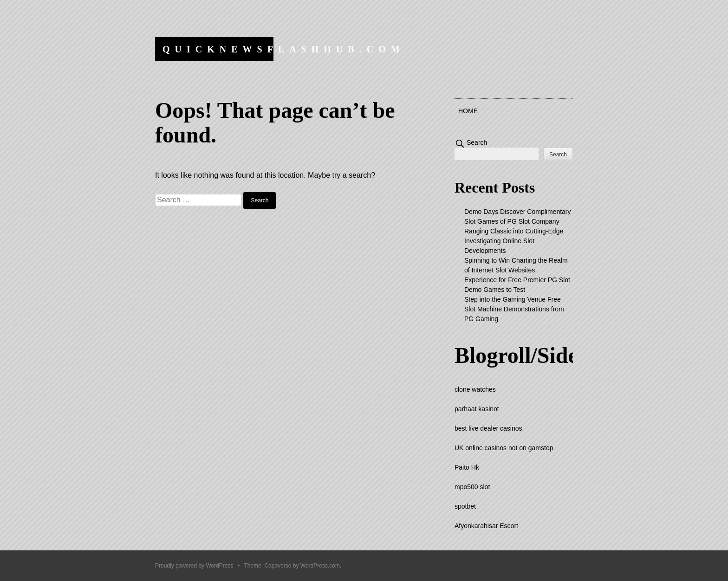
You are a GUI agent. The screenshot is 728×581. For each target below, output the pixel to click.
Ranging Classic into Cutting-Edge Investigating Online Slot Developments (514, 241)
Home (468, 111)
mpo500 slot (472, 487)
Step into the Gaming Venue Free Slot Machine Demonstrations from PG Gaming (514, 309)
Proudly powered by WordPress (194, 566)
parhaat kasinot (477, 409)
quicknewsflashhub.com (284, 49)
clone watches (475, 389)
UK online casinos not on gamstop (504, 448)
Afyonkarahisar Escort (486, 526)
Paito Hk (467, 467)
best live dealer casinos (488, 428)
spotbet (465, 506)
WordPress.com (320, 566)
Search (477, 142)
